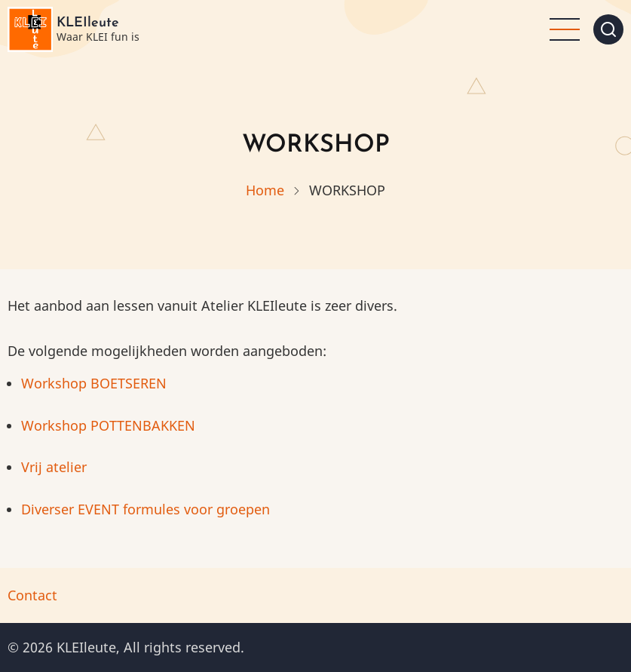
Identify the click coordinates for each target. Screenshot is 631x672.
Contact (32, 595)
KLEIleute (88, 23)
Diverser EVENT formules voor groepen (145, 509)
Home (265, 190)
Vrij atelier (56, 467)
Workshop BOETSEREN (94, 383)
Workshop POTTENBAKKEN (108, 425)
